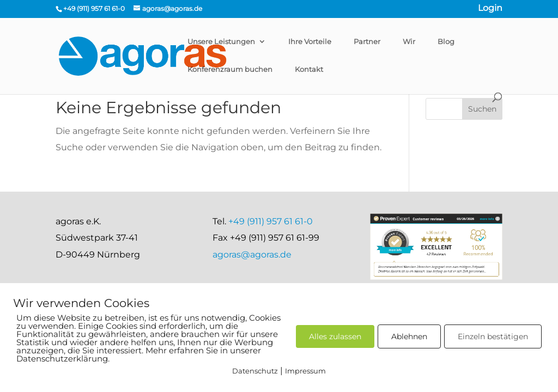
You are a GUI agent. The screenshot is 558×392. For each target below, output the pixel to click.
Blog (446, 41)
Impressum (305, 371)
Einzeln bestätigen (493, 336)
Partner (367, 41)
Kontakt (309, 69)
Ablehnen (409, 336)
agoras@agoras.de (252, 255)
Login (490, 9)
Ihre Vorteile (310, 41)
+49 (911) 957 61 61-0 (271, 221)
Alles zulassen (335, 336)
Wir (409, 41)
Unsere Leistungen (221, 41)
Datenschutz (255, 371)
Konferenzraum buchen (230, 69)
